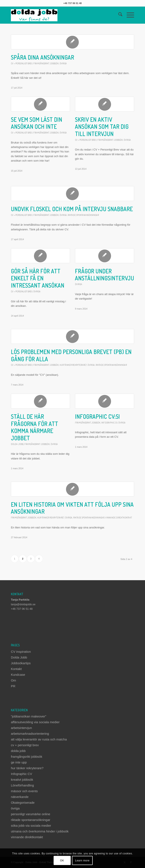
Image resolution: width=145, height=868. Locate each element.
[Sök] (118, 15)
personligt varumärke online (31, 814)
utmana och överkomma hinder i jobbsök (40, 831)
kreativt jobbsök (22, 780)
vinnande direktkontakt (119, 517)
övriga (63, 63)
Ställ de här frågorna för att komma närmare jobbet (34, 427)
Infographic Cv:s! (97, 417)
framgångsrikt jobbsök (46, 63)
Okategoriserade (23, 803)
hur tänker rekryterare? (73, 365)
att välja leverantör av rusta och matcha (39, 739)
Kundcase (18, 675)
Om (13, 680)
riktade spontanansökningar (83, 215)
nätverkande (20, 797)
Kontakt (16, 669)
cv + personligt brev (22, 63)
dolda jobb (17, 444)
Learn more (82, 861)
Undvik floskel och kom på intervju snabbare (72, 209)
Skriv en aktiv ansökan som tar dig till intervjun (102, 127)
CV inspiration (21, 652)
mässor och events (24, 791)
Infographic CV (109, 423)
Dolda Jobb (19, 657)
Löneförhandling (22, 785)
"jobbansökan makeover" (29, 716)
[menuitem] (118, 15)
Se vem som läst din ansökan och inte (37, 123)
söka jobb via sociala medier (31, 826)
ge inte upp (19, 762)
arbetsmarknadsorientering (30, 734)
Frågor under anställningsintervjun (106, 275)
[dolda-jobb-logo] (60, 15)
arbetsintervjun (21, 728)
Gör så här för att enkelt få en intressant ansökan (38, 278)
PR (13, 686)
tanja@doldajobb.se (23, 604)
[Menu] (128, 15)
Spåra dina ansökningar (42, 57)
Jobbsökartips (21, 663)
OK (62, 861)
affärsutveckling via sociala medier (35, 722)
